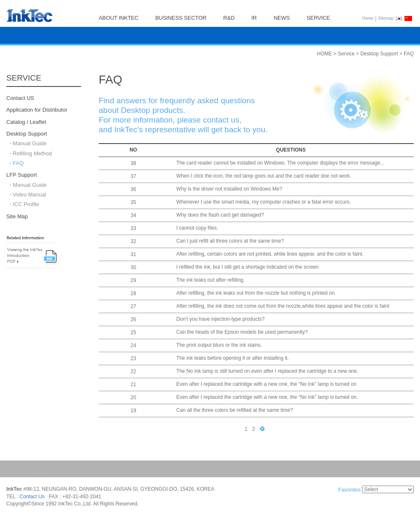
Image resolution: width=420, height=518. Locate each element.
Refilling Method (32, 153)
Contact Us (32, 497)
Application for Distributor (37, 110)
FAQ (18, 163)
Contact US (20, 98)
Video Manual (29, 195)
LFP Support (22, 175)
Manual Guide (30, 144)
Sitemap (386, 18)
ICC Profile (26, 205)
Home (368, 18)
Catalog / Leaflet (26, 122)
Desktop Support (27, 134)
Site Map (17, 216)
